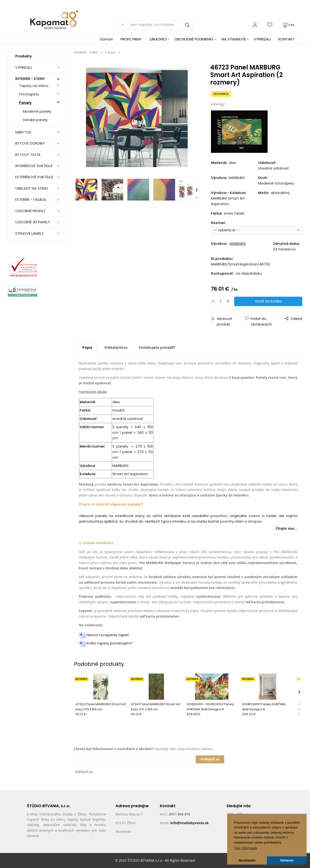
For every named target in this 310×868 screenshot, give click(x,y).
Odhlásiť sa (84, 772)
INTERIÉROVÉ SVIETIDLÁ (34, 166)
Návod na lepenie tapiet (108, 635)
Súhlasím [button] (287, 860)
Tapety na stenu (34, 86)
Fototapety (29, 94)
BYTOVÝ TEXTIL (28, 155)
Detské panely (35, 120)
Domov (106, 39)
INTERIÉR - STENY (30, 79)
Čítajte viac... (287, 528)
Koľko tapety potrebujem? (110, 643)
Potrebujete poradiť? (157, 348)
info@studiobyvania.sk (190, 823)
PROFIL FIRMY (131, 39)
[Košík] (288, 25)
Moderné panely (37, 111)
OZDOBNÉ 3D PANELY (33, 222)
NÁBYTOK (23, 132)
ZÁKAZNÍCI (158, 39)
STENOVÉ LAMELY (29, 233)
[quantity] (221, 301)
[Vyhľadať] (122, 25)
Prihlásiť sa (210, 759)
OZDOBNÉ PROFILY (30, 211)
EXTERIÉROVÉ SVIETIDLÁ (34, 177)
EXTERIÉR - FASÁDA (31, 200)
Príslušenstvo (116, 348)
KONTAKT (287, 39)
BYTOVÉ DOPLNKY (30, 143)
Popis (87, 348)
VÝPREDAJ (262, 39)
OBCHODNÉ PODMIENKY (194, 39)
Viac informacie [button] (246, 848)
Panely (25, 103)
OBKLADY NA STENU (32, 188)
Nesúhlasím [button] (247, 860)
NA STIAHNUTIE (234, 39)
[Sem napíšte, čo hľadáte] (160, 25)
